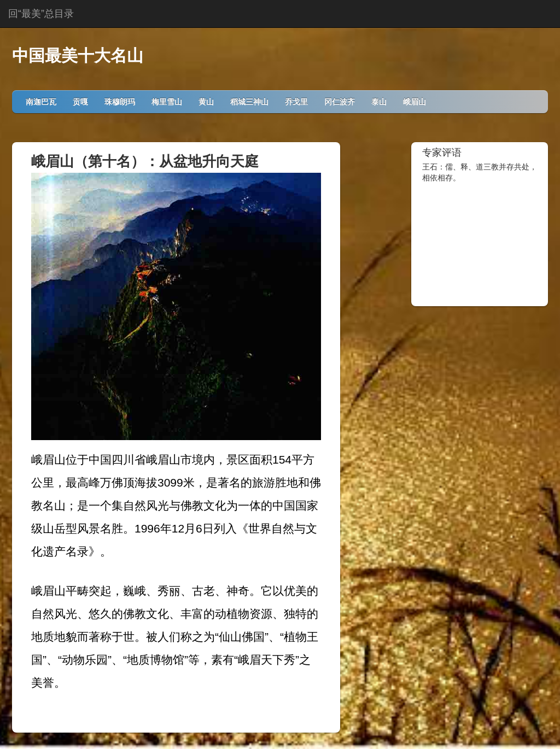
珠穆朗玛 (120, 102)
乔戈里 (296, 102)
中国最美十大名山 (78, 55)
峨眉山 (415, 102)
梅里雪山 (167, 102)
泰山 (379, 102)
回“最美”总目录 (41, 14)
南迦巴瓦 (41, 102)
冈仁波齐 (340, 102)
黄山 (206, 102)
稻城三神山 (249, 102)
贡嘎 (80, 102)
